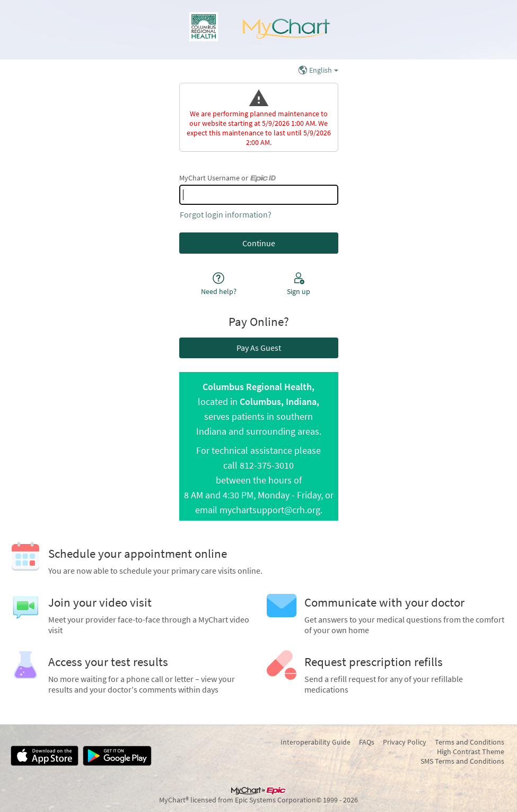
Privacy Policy (405, 742)
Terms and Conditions (470, 742)
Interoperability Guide (316, 742)
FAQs (367, 742)
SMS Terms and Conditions (462, 761)
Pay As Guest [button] (259, 348)
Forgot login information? (226, 214)
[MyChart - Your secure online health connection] (258, 30)
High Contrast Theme (471, 751)
